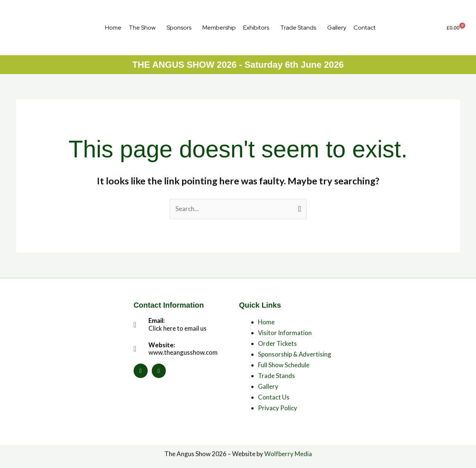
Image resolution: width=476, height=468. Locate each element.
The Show (142, 28)
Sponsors (179, 28)
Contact (365, 28)
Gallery (337, 28)
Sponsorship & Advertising (295, 354)
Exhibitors (256, 28)
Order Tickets (278, 343)
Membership (219, 28)
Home (113, 28)
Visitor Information (285, 333)
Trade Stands (298, 28)
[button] (144, 28)
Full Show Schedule (284, 365)
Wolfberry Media (288, 454)
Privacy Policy (278, 408)
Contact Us (274, 397)
